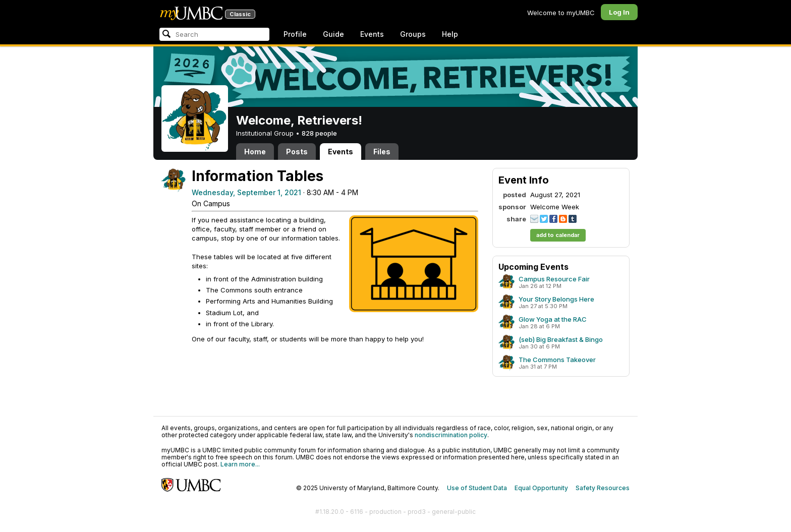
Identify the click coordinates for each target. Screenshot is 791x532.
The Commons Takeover (557, 360)
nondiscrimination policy (451, 435)
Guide (333, 34)
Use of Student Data (477, 488)
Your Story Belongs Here (556, 299)
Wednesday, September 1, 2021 (246, 192)
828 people (319, 133)
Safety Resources (603, 488)
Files (382, 152)
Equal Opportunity (541, 488)
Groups (413, 34)
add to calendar (558, 235)
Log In (619, 12)
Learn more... (240, 464)
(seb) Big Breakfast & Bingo (561, 339)
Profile (295, 34)
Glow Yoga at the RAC (553, 319)
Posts (297, 152)
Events (372, 34)
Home (255, 152)
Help (450, 34)
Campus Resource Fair (554, 279)
